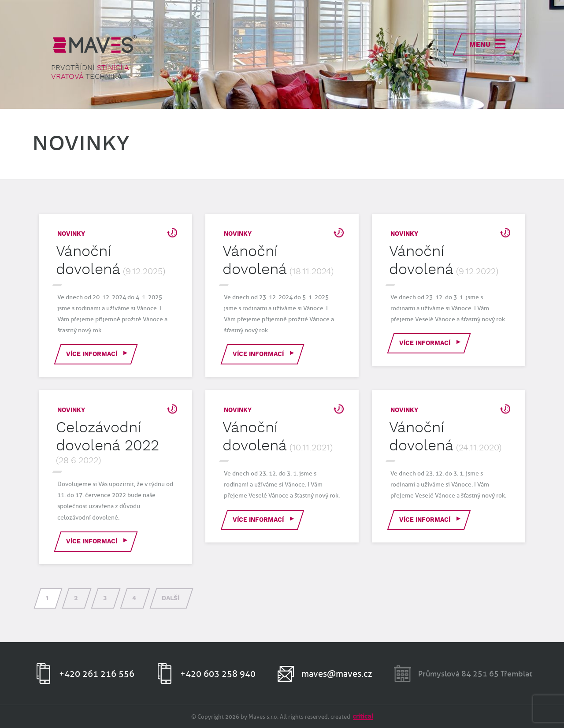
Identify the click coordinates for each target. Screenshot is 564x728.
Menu (480, 45)
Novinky (71, 234)
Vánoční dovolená (88, 261)
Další (171, 598)
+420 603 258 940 (218, 674)
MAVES (95, 44)
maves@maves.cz (337, 674)
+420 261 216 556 (97, 674)
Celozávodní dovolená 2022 (108, 437)
